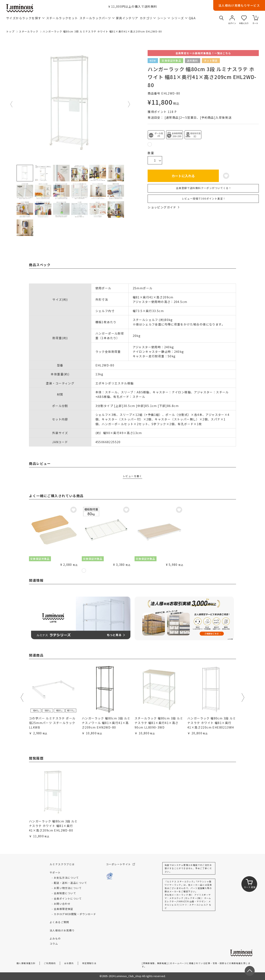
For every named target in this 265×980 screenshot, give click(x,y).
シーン (164, 18)
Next (129, 104)
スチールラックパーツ (97, 18)
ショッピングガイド (163, 207)
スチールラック (29, 31)
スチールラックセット (62, 18)
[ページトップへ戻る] (250, 971)
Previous (12, 104)
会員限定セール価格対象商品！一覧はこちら (203, 53)
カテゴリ (148, 18)
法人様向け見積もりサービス (239, 5)
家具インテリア (127, 18)
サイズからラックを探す (25, 18)
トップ (10, 31)
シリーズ (179, 18)
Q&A (192, 18)
